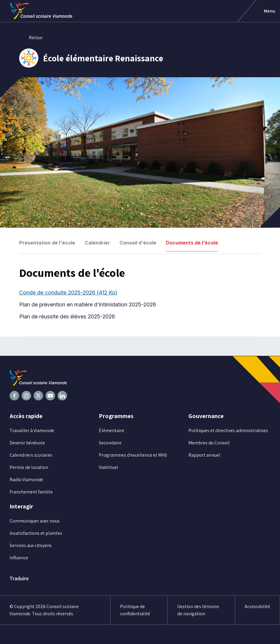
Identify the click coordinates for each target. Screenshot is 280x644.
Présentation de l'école (47, 243)
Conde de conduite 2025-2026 (68, 293)
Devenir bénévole (27, 443)
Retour (31, 38)
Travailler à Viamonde (32, 430)
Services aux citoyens (31, 545)
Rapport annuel (204, 455)
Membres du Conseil (209, 443)
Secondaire (110, 443)
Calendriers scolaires (31, 455)
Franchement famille (31, 492)
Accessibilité (257, 606)
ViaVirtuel (109, 467)
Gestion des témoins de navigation (198, 610)
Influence (19, 558)
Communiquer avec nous (35, 521)
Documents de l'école (192, 243)
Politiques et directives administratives (228, 430)
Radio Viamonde (26, 480)
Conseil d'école (138, 243)
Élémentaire (112, 430)
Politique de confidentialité (135, 610)
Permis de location (29, 467)
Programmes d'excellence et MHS (133, 455)
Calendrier (97, 243)
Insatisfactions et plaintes (36, 533)
